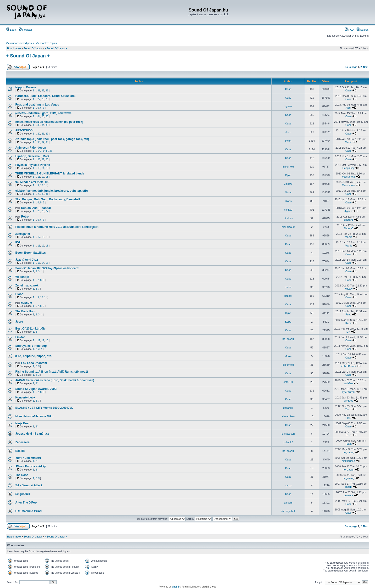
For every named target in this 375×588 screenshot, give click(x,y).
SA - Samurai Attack (29, 485)
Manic (348, 142)
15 (47, 168)
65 (43, 116)
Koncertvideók (25, 398)
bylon (288, 141)
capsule (26, 303)
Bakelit (20, 451)
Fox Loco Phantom (34, 363)
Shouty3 (348, 220)
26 (39, 160)
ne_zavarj (288, 339)
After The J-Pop (26, 503)
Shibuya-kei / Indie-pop (31, 346)
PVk (18, 242)
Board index (14, 48)
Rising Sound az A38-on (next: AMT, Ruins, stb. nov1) (52, 372)
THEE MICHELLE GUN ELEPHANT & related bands (50, 174)
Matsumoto (348, 177)
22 (47, 134)
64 (39, 116)
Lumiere (348, 495)
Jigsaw (288, 106)
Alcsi (348, 108)
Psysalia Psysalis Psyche (33, 165)
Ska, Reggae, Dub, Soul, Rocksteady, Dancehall (48, 199)
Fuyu (348, 314)
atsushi (288, 503)
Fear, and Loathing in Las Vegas (37, 105)
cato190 (288, 382)
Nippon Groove (26, 87)
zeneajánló (23, 234)
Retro (25, 217)
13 (39, 168)
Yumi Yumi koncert (28, 458)
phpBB (176, 587)
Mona (288, 192)
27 (39, 99)
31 (39, 91)
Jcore (19, 322)
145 (50, 151)
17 (39, 237)
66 (47, 116)
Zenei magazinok (27, 286)
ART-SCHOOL (25, 130)
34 (43, 125)
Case (288, 89)
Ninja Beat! (23, 423)
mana (288, 287)
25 (39, 211)
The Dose (22, 475)
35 (47, 125)
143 (40, 151)
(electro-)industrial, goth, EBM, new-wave (43, 113)
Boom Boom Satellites (30, 253)
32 (43, 91)
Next (366, 67)
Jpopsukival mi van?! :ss (32, 434)
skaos (288, 201)
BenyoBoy (348, 168)
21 (43, 134)
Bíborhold (288, 167)
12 (43, 177)
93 (39, 142)
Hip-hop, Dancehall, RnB (32, 156)
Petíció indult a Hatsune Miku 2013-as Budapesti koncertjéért (57, 227)
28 (43, 99)
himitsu (288, 210)
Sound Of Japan (33, 48)
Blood (19, 294)
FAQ (349, 30)
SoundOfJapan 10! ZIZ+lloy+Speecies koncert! (47, 268)
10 (41, 185)
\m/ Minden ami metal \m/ (32, 182)
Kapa (288, 322)
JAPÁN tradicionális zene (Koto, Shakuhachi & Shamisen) (55, 380)
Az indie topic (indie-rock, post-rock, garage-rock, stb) (52, 139)
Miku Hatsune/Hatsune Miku (34, 416)
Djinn (288, 175)
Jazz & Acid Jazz (27, 260)
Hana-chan (288, 416)
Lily (349, 332)
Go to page (351, 67)
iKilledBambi (349, 366)
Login (11, 30)
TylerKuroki (348, 392)
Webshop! (22, 277)
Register (25, 30)
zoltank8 (288, 408)
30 (43, 194)
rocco (288, 485)
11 (39, 177)
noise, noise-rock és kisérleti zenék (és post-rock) (49, 122)
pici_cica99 (288, 227)
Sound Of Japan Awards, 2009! (36, 389)
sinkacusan (288, 434)
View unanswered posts (20, 43)
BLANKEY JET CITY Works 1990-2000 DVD (44, 408)
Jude (288, 132)
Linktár (20, 337)
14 (43, 168)
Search (363, 30)
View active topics (46, 43)
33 (47, 91)
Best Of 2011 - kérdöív (30, 329)
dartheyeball (288, 511)
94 (43, 142)
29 (47, 99)
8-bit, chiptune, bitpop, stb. (34, 356)
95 (47, 142)
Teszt (348, 409)
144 (45, 151)
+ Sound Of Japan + (56, 48)
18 (43, 237)
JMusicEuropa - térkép (31, 466)
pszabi (288, 296)
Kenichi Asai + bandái (36, 208)
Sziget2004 (23, 494)
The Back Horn (25, 311)
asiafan (348, 383)
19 (47, 237)
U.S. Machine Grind (28, 511)
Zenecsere (22, 442)
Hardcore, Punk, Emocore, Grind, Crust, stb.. (46, 96)
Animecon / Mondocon (31, 148)
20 (39, 134)
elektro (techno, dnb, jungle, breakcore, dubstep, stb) (52, 191)
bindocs (288, 218)
